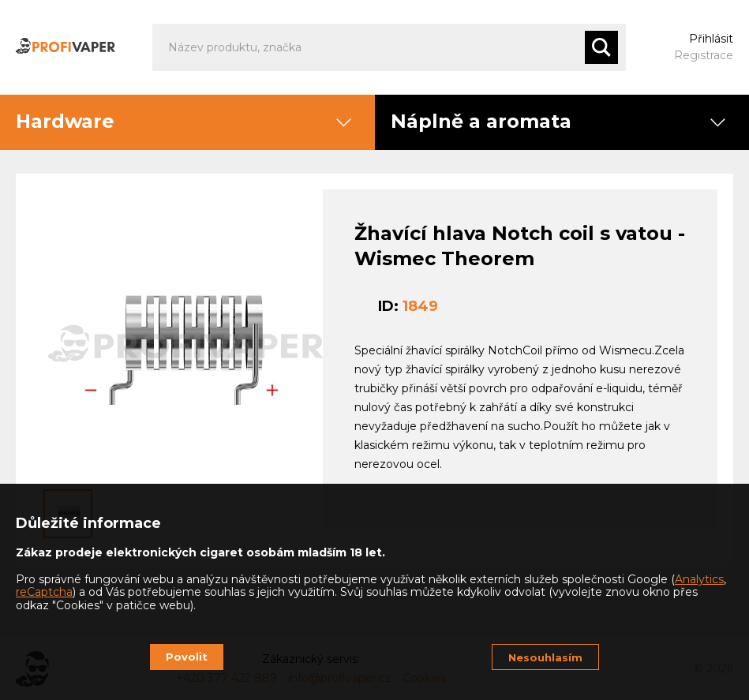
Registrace (704, 55)
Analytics (699, 579)
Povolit (187, 657)
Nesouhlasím (545, 657)
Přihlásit (711, 39)
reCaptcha (44, 592)
